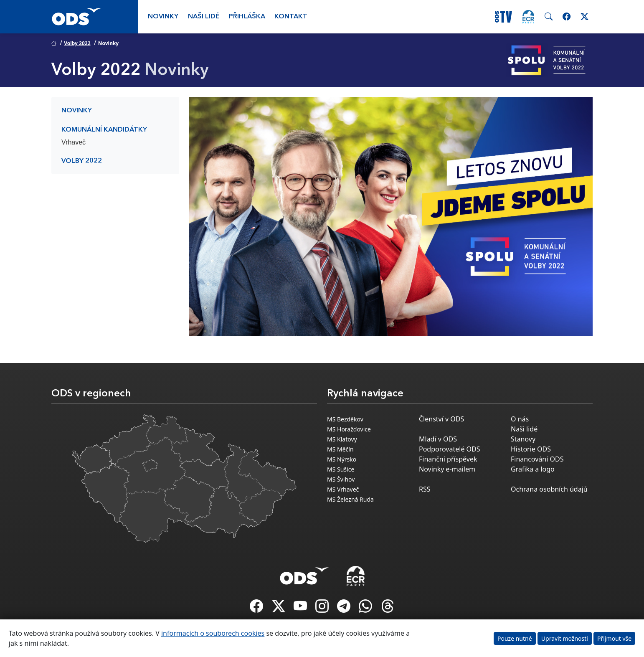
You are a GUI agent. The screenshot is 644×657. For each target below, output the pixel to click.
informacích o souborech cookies (213, 633)
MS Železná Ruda (350, 499)
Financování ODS (537, 459)
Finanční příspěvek (448, 459)
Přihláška (247, 17)
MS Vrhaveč (343, 489)
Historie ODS (531, 449)
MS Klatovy (342, 439)
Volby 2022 (77, 43)
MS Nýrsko (342, 459)
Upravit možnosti (565, 638)
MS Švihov (341, 479)
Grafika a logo (533, 469)
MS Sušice (341, 469)
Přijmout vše (614, 638)
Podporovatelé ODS (450, 449)
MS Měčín (340, 449)
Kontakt (291, 17)
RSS (425, 489)
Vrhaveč (74, 142)
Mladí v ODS (438, 439)
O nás (520, 419)
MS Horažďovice (349, 429)
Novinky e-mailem (447, 469)
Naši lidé (204, 17)
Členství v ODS (441, 419)
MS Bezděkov (345, 419)
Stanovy (523, 439)
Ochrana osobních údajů (549, 489)
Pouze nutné (515, 638)
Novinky (163, 17)
